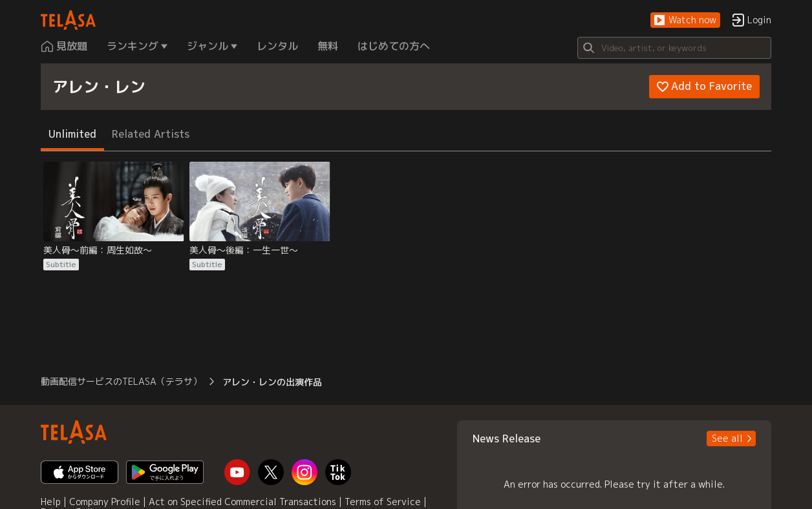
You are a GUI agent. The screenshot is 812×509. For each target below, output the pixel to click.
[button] (685, 20)
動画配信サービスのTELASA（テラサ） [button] (121, 381)
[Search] (674, 48)
